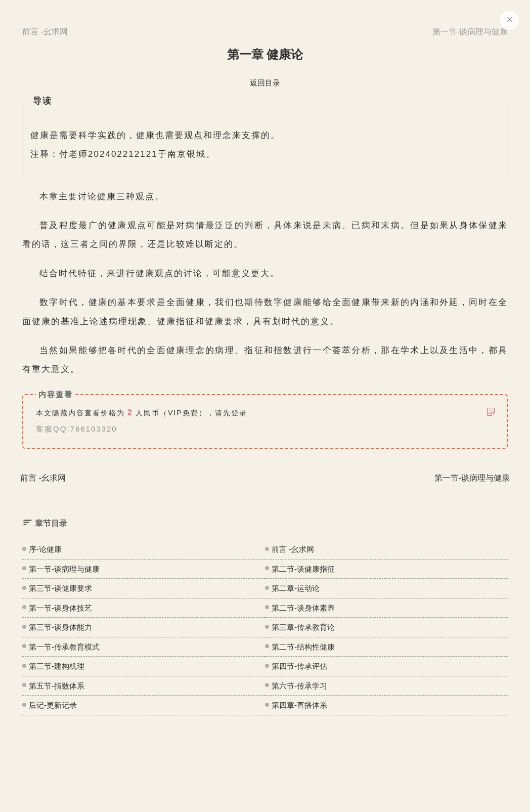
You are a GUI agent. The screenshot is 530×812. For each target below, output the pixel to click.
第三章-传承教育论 (303, 627)
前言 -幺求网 (293, 549)
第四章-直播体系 (299, 705)
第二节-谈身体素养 (303, 608)
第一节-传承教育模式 (64, 647)
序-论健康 (45, 549)
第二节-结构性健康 (303, 647)
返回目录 (265, 83)
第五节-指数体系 (57, 686)
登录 (239, 413)
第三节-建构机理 (57, 666)
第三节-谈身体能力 (60, 627)
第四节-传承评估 (299, 666)
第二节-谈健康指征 (303, 569)
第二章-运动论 (296, 588)
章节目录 (45, 523)
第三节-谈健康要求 (60, 588)
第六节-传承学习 (299, 686)
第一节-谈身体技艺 (60, 608)
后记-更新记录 (53, 705)
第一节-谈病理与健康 (64, 569)
